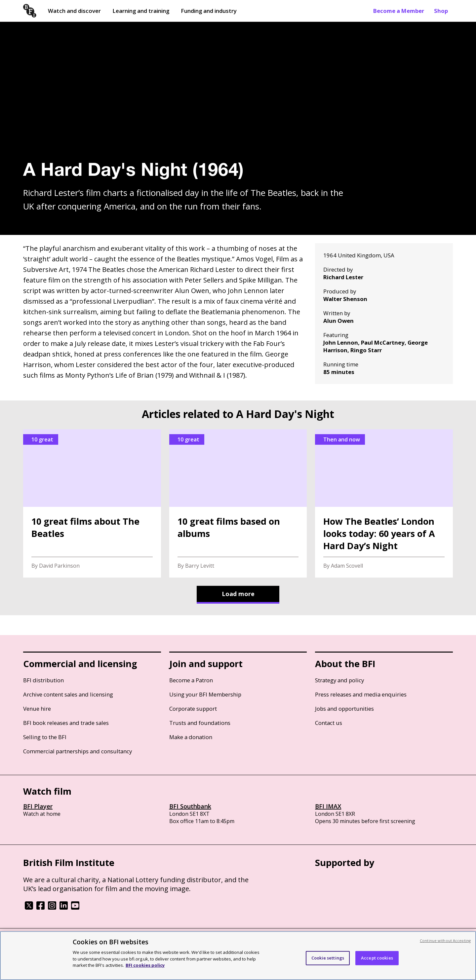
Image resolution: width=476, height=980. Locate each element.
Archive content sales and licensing (68, 694)
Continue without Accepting (445, 941)
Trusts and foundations (200, 723)
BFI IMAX (328, 806)
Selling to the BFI (45, 737)
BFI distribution (43, 680)
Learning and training (141, 11)
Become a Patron (191, 680)
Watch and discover (74, 11)
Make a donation (191, 737)
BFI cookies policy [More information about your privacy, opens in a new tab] (145, 965)
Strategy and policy (339, 680)
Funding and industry (209, 11)
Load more (238, 594)
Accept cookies (377, 958)
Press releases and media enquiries (361, 694)
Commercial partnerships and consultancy (78, 751)
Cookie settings (328, 958)
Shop (441, 11)
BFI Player (38, 806)
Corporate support (193, 709)
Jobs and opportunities (344, 709)
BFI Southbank (190, 806)
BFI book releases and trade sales (66, 723)
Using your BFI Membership (205, 694)
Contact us (329, 723)
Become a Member (399, 11)
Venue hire (37, 709)
